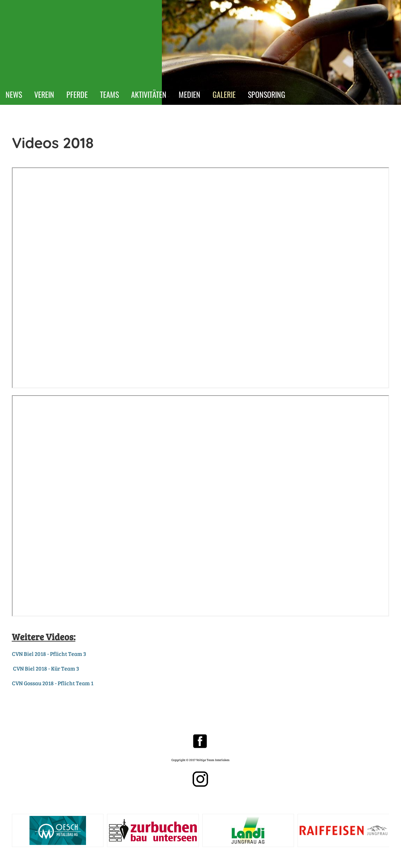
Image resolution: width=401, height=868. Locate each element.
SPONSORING (267, 94)
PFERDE (77, 94)
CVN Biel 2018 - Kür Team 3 (46, 668)
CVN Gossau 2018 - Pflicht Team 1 (53, 683)
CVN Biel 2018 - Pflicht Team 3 (49, 654)
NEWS (14, 94)
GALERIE (224, 94)
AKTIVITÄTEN (149, 94)
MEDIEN (189, 94)
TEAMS (109, 94)
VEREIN (44, 94)
